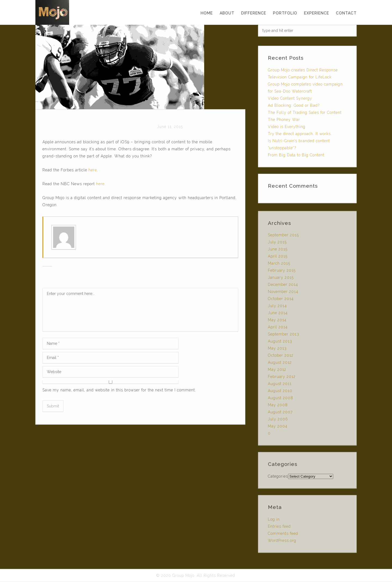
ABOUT (227, 13)
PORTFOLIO (285, 13)
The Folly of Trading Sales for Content (305, 112)
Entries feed (279, 528)
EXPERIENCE (317, 13)
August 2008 (281, 399)
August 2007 (280, 413)
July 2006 (278, 420)
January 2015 (281, 279)
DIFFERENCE (254, 13)
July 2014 (277, 307)
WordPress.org (282, 542)
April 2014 (278, 328)
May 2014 (277, 321)
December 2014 (283, 286)
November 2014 (283, 293)
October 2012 (281, 357)
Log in (274, 521)
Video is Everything (287, 127)
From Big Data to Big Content (296, 155)
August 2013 (280, 343)
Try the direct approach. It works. (300, 134)
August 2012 (280, 364)
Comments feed (283, 535)
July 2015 (277, 243)
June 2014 (278, 314)
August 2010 (280, 392)
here (93, 170)
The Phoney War (284, 120)
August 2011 (280, 385)
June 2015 (278, 251)
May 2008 (278, 406)
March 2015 (279, 265)
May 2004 (278, 428)
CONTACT (346, 13)
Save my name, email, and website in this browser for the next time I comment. (119, 390)
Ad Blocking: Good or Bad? (294, 105)
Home (207, 13)
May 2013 (277, 350)
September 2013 (284, 336)
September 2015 (283, 236)
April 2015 (278, 258)
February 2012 (282, 378)
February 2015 (282, 272)
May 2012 (277, 371)
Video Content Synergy (290, 98)
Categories (278, 478)
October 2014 (281, 300)
